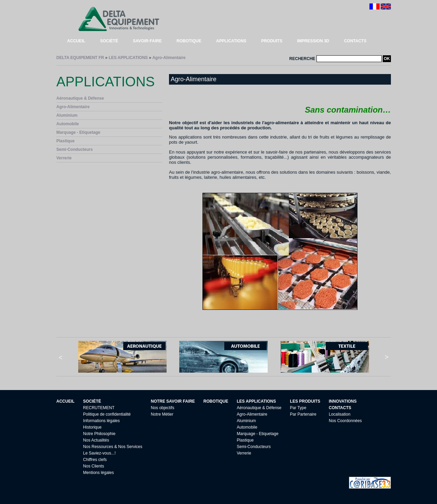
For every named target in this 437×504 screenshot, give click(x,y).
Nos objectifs (163, 408)
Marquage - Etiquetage (78, 132)
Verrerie (64, 158)
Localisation (340, 414)
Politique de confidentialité (107, 414)
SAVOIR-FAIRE (147, 41)
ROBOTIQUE (189, 41)
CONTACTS (355, 41)
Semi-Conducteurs (75, 149)
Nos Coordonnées (345, 421)
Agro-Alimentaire (169, 58)
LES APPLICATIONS (128, 58)
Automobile (68, 124)
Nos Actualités (96, 440)
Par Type (298, 408)
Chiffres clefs (95, 460)
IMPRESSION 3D (313, 41)
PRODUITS (272, 41)
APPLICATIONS (231, 41)
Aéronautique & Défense (80, 98)
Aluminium (67, 115)
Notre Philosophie (99, 434)
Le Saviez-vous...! (99, 453)
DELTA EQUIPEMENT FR (80, 58)
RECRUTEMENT (99, 408)
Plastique (65, 141)
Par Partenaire (303, 414)
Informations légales (101, 421)
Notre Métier (162, 414)
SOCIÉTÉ (109, 41)
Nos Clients (93, 466)
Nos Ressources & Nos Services (112, 447)
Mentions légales (98, 473)
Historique (92, 427)
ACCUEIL (76, 41)
